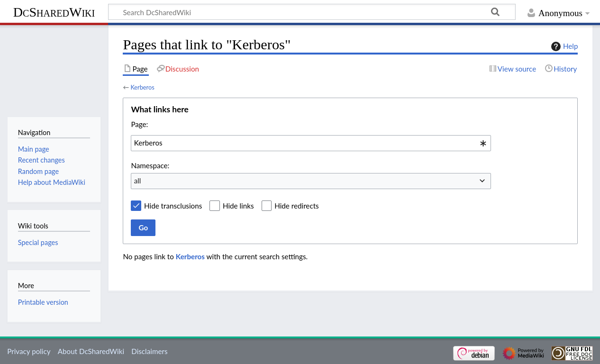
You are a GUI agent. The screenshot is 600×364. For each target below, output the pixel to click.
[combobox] (311, 143)
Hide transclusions (173, 206)
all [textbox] (138, 181)
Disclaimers (149, 351)
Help (563, 46)
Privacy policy (29, 351)
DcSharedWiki (54, 12)
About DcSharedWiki (91, 351)
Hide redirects (296, 206)
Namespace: (150, 165)
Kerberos (142, 87)
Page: (139, 124)
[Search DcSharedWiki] (312, 12)
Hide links (238, 206)
